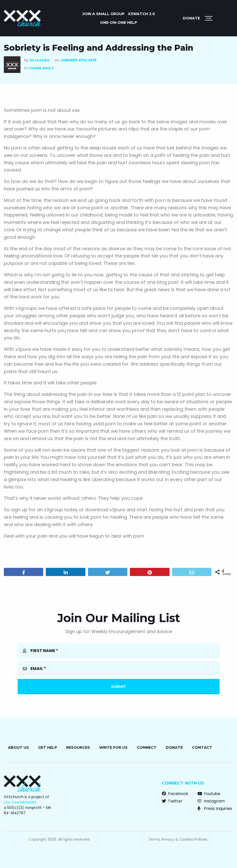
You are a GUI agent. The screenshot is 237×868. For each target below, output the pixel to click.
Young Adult (41, 68)
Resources (78, 747)
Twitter (172, 801)
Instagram (211, 801)
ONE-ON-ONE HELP (119, 23)
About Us (18, 747)
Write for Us (113, 747)
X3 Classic (40, 60)
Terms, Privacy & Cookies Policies (178, 839)
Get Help (48, 747)
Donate (191, 18)
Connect (147, 747)
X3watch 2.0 (142, 14)
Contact (202, 747)
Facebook (175, 794)
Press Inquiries (215, 809)
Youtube (209, 794)
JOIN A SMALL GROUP (103, 14)
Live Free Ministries (20, 802)
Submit (119, 687)
